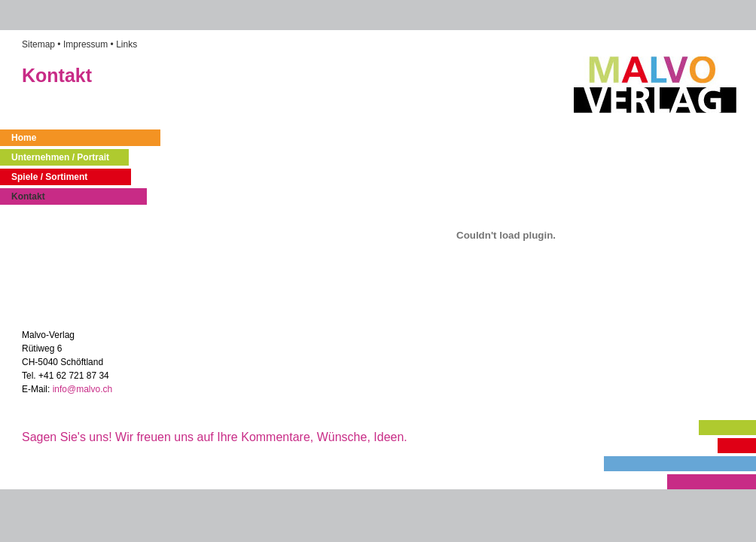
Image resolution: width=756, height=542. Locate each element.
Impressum (85, 44)
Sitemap (38, 44)
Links (127, 44)
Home (24, 138)
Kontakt (28, 196)
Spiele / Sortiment (49, 177)
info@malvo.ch (84, 389)
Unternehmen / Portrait (60, 157)
